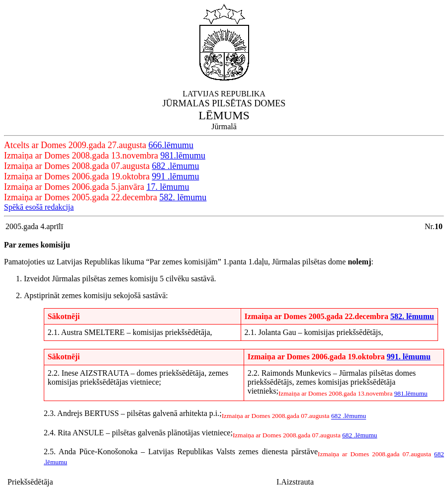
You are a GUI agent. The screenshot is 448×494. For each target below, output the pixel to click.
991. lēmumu (409, 357)
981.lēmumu (183, 156)
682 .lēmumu (175, 166)
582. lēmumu (183, 197)
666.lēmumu (171, 145)
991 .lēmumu (175, 176)
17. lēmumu (168, 187)
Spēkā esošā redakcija (39, 207)
